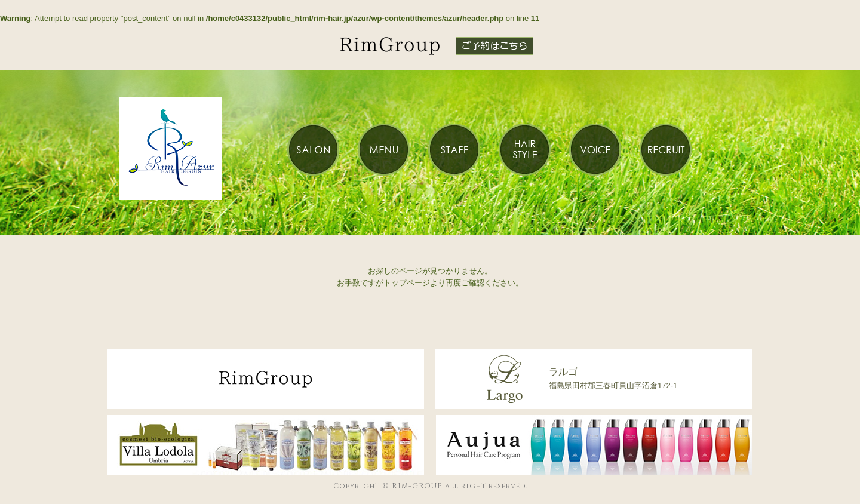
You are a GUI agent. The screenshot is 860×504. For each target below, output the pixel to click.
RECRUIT (665, 150)
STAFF (454, 150)
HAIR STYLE (524, 150)
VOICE (595, 150)
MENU (383, 150)
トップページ (407, 283)
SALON (313, 150)
